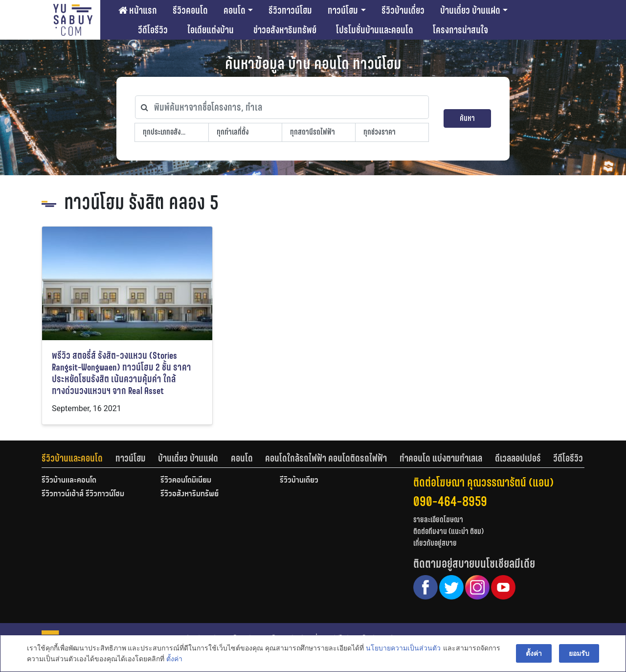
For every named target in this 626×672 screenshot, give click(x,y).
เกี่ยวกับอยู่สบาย (435, 543)
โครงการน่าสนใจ (460, 30)
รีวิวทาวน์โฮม (290, 10)
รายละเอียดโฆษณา (438, 520)
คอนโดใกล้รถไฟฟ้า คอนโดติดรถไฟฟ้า (326, 458)
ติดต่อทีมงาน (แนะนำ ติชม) (448, 531)
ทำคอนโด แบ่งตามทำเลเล (441, 458)
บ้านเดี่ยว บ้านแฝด (470, 10)
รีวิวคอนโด (190, 10)
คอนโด (235, 10)
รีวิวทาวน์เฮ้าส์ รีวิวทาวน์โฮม (83, 494)
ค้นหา (467, 118)
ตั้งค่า (174, 659)
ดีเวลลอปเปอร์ (518, 458)
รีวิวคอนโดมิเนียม (186, 481)
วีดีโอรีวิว (153, 30)
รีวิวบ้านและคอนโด (72, 458)
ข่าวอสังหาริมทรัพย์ (285, 30)
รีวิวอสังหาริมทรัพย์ (190, 494)
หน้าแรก (138, 10)
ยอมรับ (579, 653)
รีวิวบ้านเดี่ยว (403, 10)
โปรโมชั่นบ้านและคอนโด (375, 30)
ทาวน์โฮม (343, 10)
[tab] (78, 458)
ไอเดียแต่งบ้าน (211, 30)
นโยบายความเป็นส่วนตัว (403, 648)
